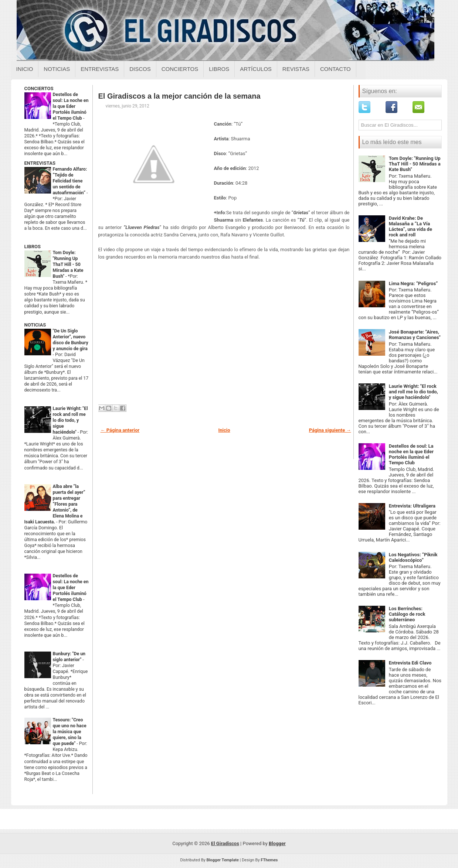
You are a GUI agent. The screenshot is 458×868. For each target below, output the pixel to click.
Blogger (277, 843)
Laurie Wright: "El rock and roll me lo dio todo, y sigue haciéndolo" (70, 420)
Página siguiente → (330, 430)
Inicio (25, 69)
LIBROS (33, 247)
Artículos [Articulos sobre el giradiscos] (256, 69)
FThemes (269, 860)
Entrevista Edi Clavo (410, 663)
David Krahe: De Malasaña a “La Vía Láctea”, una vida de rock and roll (410, 226)
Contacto (335, 69)
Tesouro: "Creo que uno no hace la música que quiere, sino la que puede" (70, 732)
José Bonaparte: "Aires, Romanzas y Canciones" (415, 335)
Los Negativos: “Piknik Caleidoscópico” (413, 557)
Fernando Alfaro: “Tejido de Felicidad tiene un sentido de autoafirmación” (70, 181)
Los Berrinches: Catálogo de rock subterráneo (407, 614)
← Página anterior (120, 430)
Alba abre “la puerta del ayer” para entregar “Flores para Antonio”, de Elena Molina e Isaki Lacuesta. (55, 504)
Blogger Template (223, 860)
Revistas (296, 69)
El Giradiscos (225, 843)
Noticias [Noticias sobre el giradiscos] (57, 69)
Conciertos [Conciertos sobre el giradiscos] (180, 69)
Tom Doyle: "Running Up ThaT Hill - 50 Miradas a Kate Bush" (68, 264)
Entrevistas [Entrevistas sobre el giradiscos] (100, 69)
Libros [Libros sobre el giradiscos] (219, 69)
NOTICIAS (35, 325)
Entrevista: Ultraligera (412, 506)
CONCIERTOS (39, 88)
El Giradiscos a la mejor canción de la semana (179, 96)
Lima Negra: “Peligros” (413, 283)
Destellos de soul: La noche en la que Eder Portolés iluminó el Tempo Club (71, 106)
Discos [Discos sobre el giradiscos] (140, 69)
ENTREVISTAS (40, 163)
